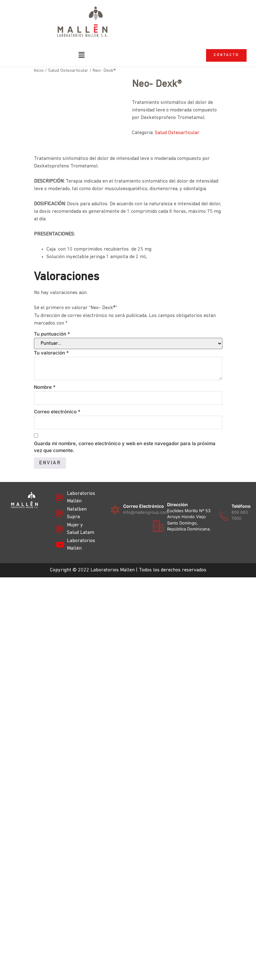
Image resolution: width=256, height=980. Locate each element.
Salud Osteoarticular (68, 84)
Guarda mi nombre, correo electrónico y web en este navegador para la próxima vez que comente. (125, 460)
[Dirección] (56, 620)
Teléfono (29, 638)
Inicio (39, 84)
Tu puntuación (52, 346)
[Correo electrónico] (12, 604)
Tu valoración (51, 365)
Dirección (75, 598)
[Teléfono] (12, 648)
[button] (82, 55)
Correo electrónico (57, 424)
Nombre (45, 400)
